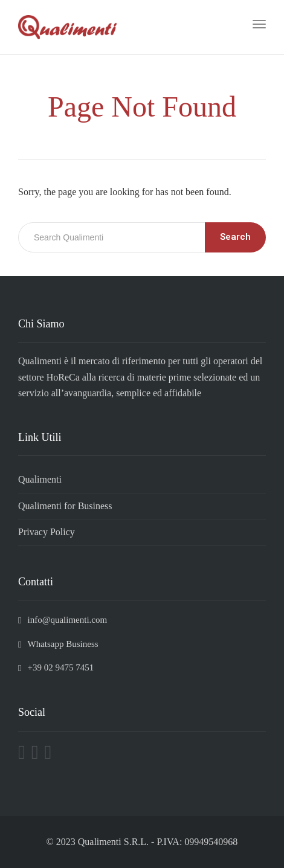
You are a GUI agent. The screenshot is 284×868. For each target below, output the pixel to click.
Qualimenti (40, 479)
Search (235, 237)
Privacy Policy (47, 532)
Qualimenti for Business (65, 506)
